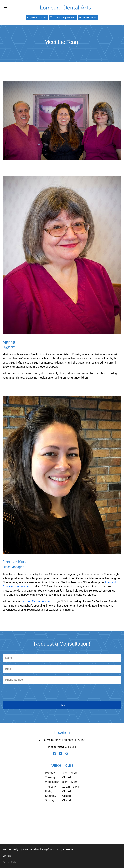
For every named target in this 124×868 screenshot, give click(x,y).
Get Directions (88, 18)
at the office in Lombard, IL (39, 602)
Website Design (11, 849)
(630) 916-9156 (37, 18)
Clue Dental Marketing (35, 849)
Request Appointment (63, 18)
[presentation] (62, 693)
